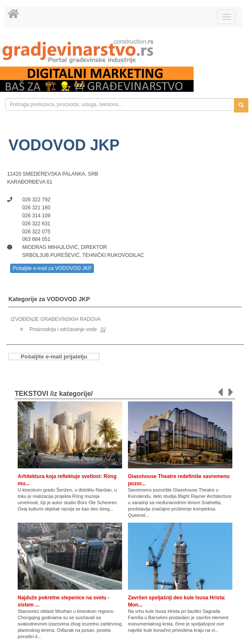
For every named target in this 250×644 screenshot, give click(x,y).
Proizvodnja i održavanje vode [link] (63, 329)
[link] (125, 51)
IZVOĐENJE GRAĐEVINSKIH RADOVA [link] (56, 319)
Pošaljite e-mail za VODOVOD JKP (52, 268)
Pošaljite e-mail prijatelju (54, 357)
